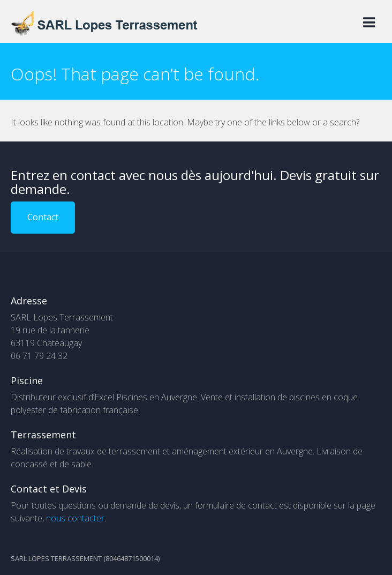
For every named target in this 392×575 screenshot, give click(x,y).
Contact (43, 217)
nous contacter (75, 518)
